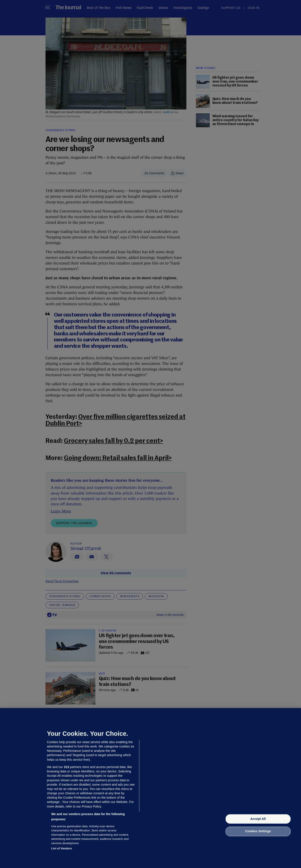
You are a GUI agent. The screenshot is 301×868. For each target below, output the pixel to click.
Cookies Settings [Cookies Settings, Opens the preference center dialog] (258, 831)
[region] (150, 788)
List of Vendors (62, 848)
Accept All (258, 819)
